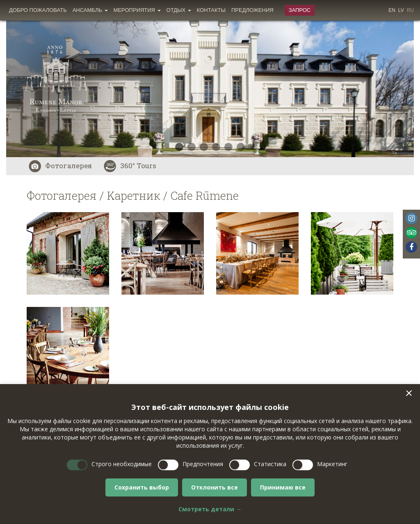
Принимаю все (283, 487)
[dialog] (210, 454)
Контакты (211, 10)
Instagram (411, 218)
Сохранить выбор (142, 487)
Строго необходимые (122, 464)
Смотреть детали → (210, 509)
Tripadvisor (411, 233)
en (392, 10)
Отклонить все (215, 487)
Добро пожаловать (38, 10)
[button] (409, 393)
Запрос (300, 10)
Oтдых (179, 10)
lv (401, 10)
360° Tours (130, 166)
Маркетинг (332, 464)
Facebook (411, 247)
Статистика (270, 464)
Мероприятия (137, 10)
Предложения (252, 10)
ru (410, 10)
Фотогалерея (60, 166)
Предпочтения (203, 464)
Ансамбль (90, 10)
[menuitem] (38, 10)
